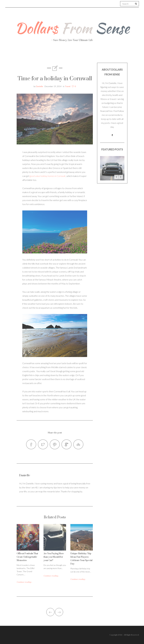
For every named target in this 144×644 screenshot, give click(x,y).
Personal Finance (60, 54)
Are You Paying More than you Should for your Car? (54, 557)
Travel (86, 54)
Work (104, 54)
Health (34, 54)
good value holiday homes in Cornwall (47, 176)
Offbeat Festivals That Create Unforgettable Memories (27, 557)
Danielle (40, 86)
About (15, 54)
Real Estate (126, 54)
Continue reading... (24, 582)
